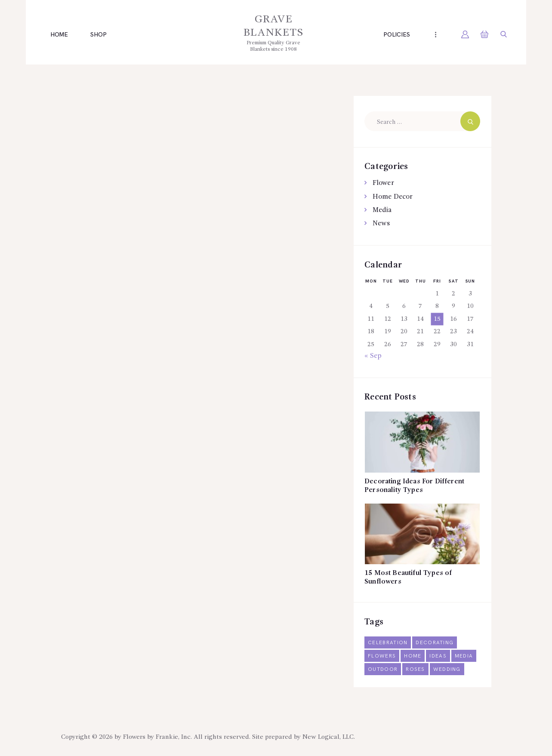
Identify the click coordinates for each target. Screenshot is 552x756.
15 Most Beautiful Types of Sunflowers (409, 578)
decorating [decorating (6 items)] (436, 643)
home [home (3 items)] (413, 656)
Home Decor (392, 197)
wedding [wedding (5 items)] (448, 670)
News (381, 224)
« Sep (373, 356)
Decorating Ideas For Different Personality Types (416, 486)
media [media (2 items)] (465, 656)
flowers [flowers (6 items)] (382, 656)
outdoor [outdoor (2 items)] (383, 670)
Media (382, 210)
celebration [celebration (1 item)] (388, 643)
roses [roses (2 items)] (416, 670)
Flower (383, 183)
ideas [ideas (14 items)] (439, 656)
